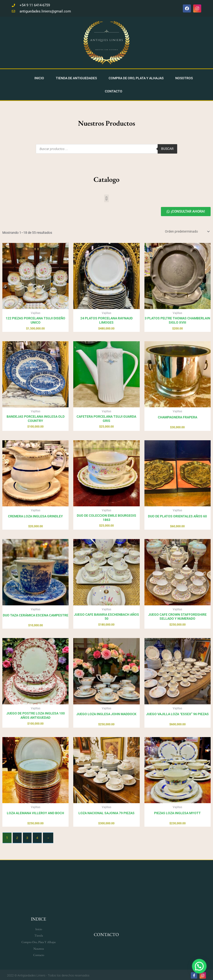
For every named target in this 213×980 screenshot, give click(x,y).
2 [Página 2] (17, 836)
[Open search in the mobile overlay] (106, 147)
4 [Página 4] (37, 836)
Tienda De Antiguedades (76, 77)
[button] (106, 197)
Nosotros (184, 77)
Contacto (114, 90)
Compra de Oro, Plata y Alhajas (136, 77)
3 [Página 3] (27, 836)
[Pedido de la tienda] (187, 230)
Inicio (39, 77)
